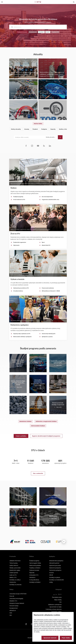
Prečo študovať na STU (19, 200)
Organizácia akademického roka (50, 200)
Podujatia (44, 129)
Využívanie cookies (57, 612)
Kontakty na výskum (55, 577)
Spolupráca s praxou (47, 337)
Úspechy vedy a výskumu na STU (22, 334)
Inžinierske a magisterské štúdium (46, 421)
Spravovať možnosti (50, 638)
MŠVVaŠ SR (13, 610)
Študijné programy (18, 197)
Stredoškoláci (33, 32)
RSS (60, 602)
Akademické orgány (15, 570)
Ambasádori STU (34, 575)
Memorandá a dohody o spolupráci (22, 337)
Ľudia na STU (13, 575)
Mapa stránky (58, 600)
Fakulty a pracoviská (15, 568)
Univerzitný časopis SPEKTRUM (18, 594)
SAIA (11, 613)
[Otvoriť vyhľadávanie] (74, 2)
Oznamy (27, 129)
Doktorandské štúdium (38, 426)
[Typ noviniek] (51, 137)
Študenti (35, 129)
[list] (38, 129)
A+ (56, 594)
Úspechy (53, 129)
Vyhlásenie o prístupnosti (55, 605)
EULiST (48, 32)
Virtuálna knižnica (18, 291)
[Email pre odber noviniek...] (29, 137)
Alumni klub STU (46, 245)
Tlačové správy (14, 563)
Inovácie (51, 573)
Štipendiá (32, 573)
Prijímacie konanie (22, 32)
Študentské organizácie (20, 242)
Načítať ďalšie (38, 124)
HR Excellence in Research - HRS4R (51, 291)
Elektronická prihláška (35, 565)
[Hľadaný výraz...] (38, 27)
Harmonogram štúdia (35, 563)
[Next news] (64, 542)
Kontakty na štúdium (35, 582)
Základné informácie (15, 561)
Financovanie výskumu (48, 288)
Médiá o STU (13, 577)
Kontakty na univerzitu (15, 585)
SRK (11, 615)
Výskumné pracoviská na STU (21, 288)
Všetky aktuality (16, 129)
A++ (60, 594)
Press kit (12, 596)
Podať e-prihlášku (21, 436)
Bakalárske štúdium (25, 421)
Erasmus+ (41, 32)
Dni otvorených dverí (47, 197)
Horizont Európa (14, 606)
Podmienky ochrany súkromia (54, 609)
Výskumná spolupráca (55, 568)
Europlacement (14, 608)
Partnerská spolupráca (55, 570)
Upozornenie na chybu (56, 607)
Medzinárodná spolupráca (56, 561)
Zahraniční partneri (54, 563)
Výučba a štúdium (64, 129)
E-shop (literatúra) (34, 580)
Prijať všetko (66, 638)
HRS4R (51, 575)
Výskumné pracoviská (55, 565)
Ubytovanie (16, 245)
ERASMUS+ (32, 577)
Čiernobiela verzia (57, 597)
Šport (43, 242)
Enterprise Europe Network (17, 603)
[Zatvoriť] (2, 2)
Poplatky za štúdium (35, 568)
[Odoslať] (60, 137)
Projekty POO (55, 32)
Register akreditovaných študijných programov (46, 436)
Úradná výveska (14, 573)
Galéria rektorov (14, 565)
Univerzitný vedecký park (49, 334)
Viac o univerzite (38, 473)
